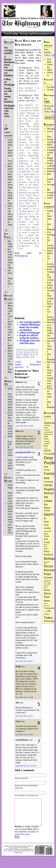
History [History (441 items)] (49, 493)
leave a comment (23, 356)
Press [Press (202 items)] (47, 551)
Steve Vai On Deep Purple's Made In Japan (12, 215)
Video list (50, 66)
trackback (19, 357)
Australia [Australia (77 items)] (47, 425)
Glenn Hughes (9, 479)
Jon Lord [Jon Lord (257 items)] (47, 541)
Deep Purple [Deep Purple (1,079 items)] (49, 460)
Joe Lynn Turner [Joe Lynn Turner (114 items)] (47, 534)
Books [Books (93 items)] (46, 439)
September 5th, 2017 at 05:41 (26, 766)
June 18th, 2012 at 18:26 (24, 735)
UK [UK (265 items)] (49, 611)
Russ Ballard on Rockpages (28, 43)
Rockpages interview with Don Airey (30, 342)
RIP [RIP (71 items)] (45, 563)
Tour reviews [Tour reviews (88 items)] (47, 605)
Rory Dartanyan (35, 363)
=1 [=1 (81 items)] (45, 420)
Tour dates (49, 60)
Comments (19, 851)
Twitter (50, 90)
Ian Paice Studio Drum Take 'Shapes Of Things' (11, 258)
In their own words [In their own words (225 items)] (47, 523)
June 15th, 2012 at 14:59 (24, 447)
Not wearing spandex (8, 50)
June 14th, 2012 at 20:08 (24, 426)
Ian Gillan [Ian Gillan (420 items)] (48, 499)
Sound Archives (51, 141)
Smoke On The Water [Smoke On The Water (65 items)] (47, 581)
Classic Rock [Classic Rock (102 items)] (47, 445)
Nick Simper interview (19, 364)
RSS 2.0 (26, 354)
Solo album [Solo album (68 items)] (48, 584)
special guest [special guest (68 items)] (46, 586)
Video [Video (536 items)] (48, 618)
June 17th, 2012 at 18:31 (24, 716)
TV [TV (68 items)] (45, 611)
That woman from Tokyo (50, 281)
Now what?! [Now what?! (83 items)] (46, 548)
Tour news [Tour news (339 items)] (47, 599)
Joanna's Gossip (51, 194)
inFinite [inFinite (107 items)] (47, 511)
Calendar (10, 851)
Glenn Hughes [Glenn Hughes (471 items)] (49, 487)
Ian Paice (7, 235)
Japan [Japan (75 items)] (46, 531)
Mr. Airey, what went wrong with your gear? (50, 377)
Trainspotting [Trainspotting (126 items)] (50, 608)
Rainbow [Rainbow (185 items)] (48, 554)
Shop (49, 70)
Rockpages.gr (21, 256)
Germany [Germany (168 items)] (48, 482)
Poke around (47, 51)
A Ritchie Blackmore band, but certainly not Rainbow (30, 327)
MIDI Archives (51, 146)
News (33, 351)
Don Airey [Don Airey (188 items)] (47, 468)
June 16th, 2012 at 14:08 (24, 697)
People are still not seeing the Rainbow (9, 95)
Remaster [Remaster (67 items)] (47, 562)
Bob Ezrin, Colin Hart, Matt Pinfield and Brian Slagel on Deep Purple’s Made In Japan (12, 185)
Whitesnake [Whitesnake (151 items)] (49, 621)
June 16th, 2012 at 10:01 (24, 661)
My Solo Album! (11, 244)
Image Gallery (50, 159)
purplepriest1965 (23, 452)
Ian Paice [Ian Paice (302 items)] (47, 506)
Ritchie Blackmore (11, 297)
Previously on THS (49, 107)
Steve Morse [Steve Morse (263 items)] (47, 592)
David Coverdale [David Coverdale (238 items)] (50, 452)
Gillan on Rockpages (30, 333)
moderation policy (22, 834)
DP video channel (9, 132)
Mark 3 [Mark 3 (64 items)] (46, 545)
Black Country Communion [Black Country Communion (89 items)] (49, 430)
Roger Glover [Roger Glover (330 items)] (48, 576)
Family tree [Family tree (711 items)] (49, 476)
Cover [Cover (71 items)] (46, 448)
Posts (5, 851)
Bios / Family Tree (50, 178)
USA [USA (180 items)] (46, 614)
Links (50, 198)
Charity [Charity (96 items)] (47, 441)
